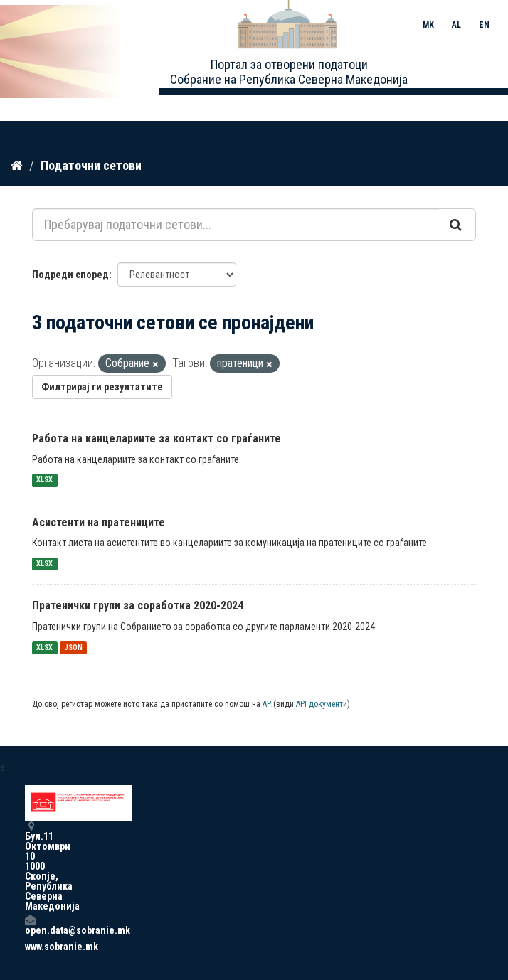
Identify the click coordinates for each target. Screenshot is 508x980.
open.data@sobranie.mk (30, 925)
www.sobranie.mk (30, 947)
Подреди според (70, 275)
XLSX (44, 480)
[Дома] (17, 166)
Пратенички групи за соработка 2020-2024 (138, 606)
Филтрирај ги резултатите (102, 387)
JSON (73, 648)
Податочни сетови (91, 165)
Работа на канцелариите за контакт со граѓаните (157, 438)
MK (428, 25)
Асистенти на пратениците (99, 522)
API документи (322, 704)
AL (456, 25)
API (268, 704)
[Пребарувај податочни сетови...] (235, 225)
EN (484, 25)
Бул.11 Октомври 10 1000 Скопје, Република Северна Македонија (30, 866)
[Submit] (457, 225)
